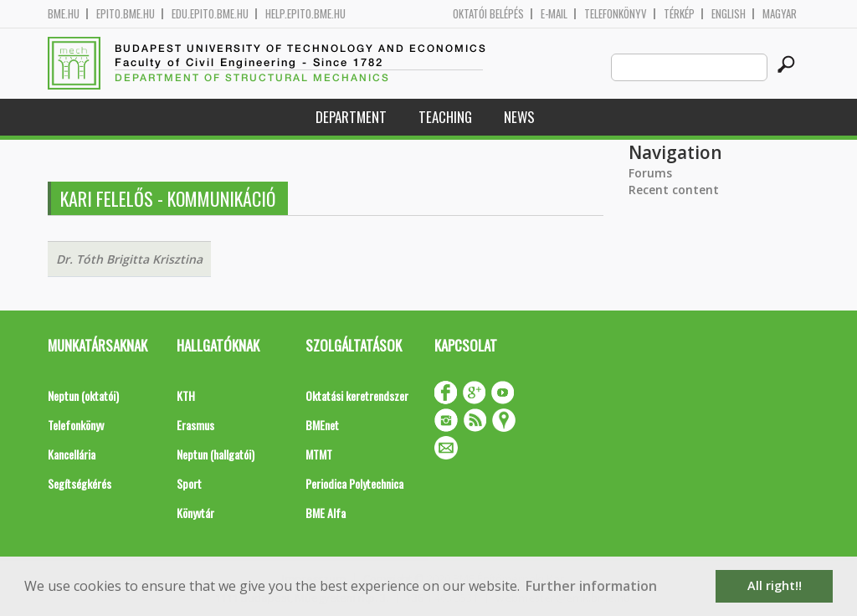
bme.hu (64, 14)
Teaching (445, 117)
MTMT (319, 454)
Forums (650, 173)
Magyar (780, 14)
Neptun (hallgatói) (216, 454)
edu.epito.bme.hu (210, 14)
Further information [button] (591, 586)
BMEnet (322, 425)
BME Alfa (326, 513)
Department (351, 117)
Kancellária (72, 454)
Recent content (674, 190)
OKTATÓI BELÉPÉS (488, 14)
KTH (186, 395)
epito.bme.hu (126, 14)
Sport (189, 483)
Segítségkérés (80, 483)
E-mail (554, 14)
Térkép (679, 14)
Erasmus (195, 425)
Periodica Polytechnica (354, 483)
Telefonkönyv (616, 14)
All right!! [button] (775, 585)
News (519, 117)
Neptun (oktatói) (83, 395)
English (729, 14)
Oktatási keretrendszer (357, 395)
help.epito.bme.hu (305, 14)
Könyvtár (195, 513)
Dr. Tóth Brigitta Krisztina (129, 259)
